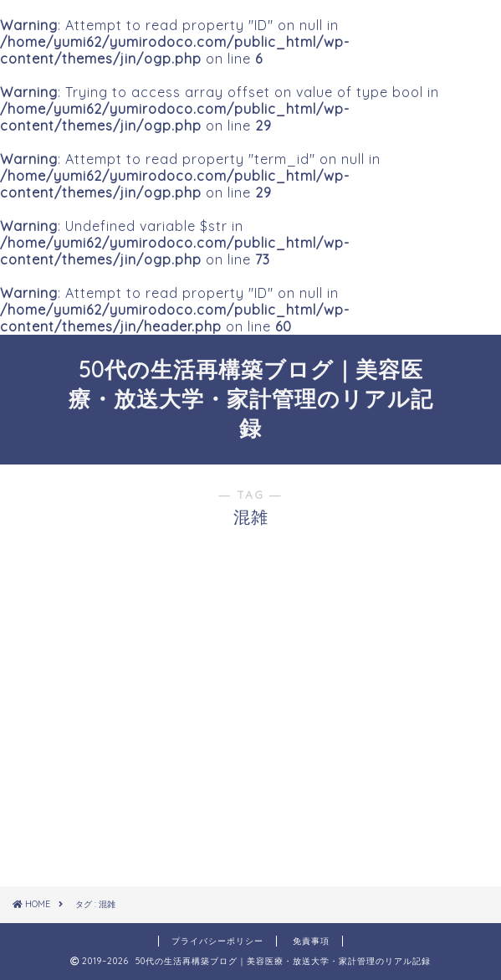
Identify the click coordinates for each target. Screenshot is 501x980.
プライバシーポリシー (217, 941)
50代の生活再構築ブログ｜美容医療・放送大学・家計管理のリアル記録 (251, 398)
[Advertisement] (251, 753)
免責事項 (311, 941)
